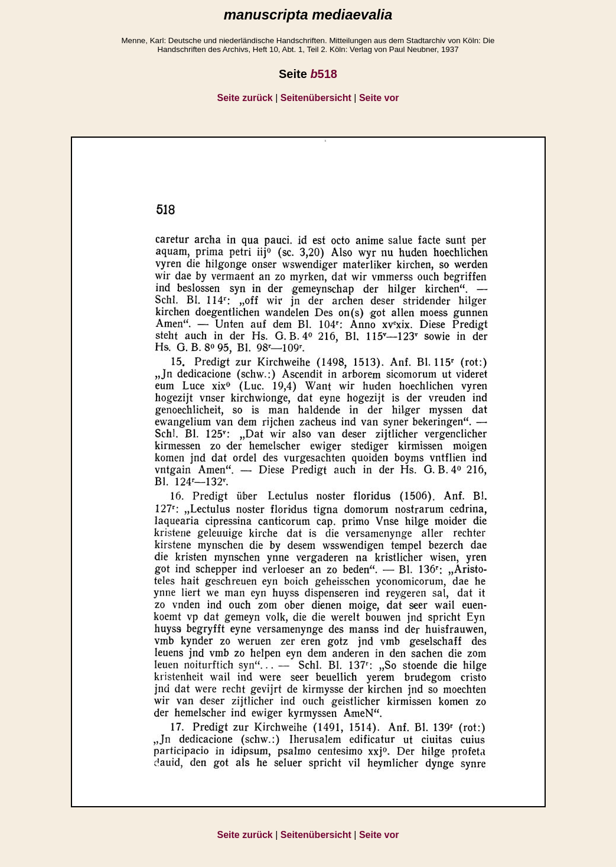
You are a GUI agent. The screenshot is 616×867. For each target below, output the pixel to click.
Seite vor (379, 98)
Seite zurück (245, 98)
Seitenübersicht (316, 98)
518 (324, 74)
